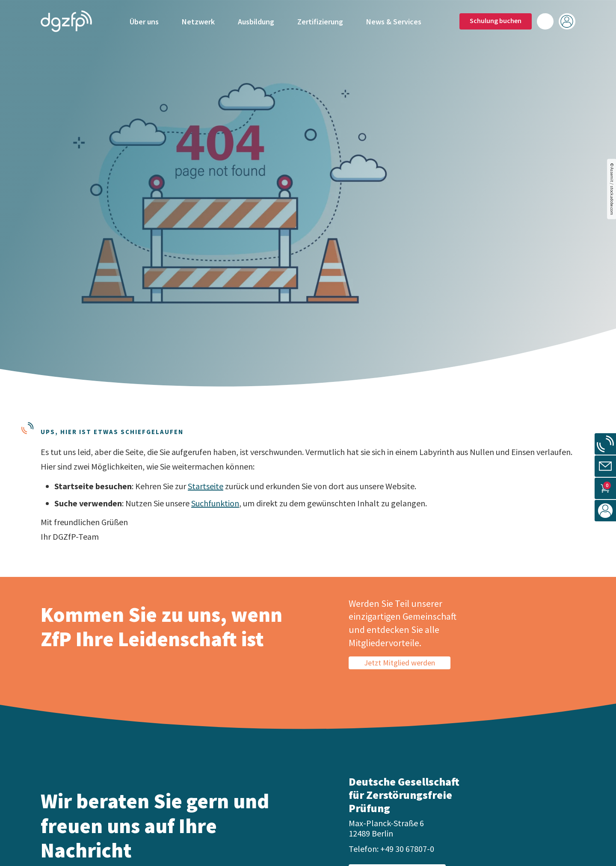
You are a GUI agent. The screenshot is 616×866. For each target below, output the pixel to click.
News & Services (394, 20)
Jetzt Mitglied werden (400, 663)
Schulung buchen (496, 19)
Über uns (144, 20)
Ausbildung (256, 20)
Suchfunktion (215, 503)
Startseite (206, 486)
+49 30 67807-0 (407, 849)
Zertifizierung (320, 20)
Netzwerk (198, 20)
